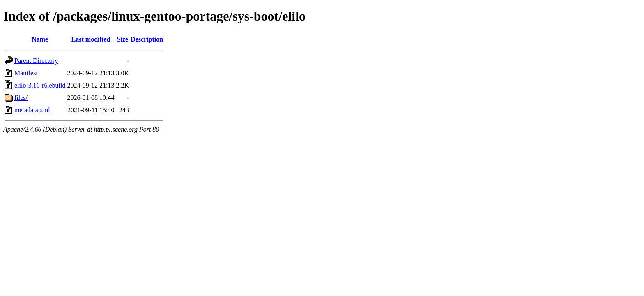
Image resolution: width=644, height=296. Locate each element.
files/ (21, 98)
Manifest (26, 73)
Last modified (91, 39)
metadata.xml (32, 110)
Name (40, 39)
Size (123, 39)
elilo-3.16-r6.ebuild (40, 85)
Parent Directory (36, 61)
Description (147, 39)
